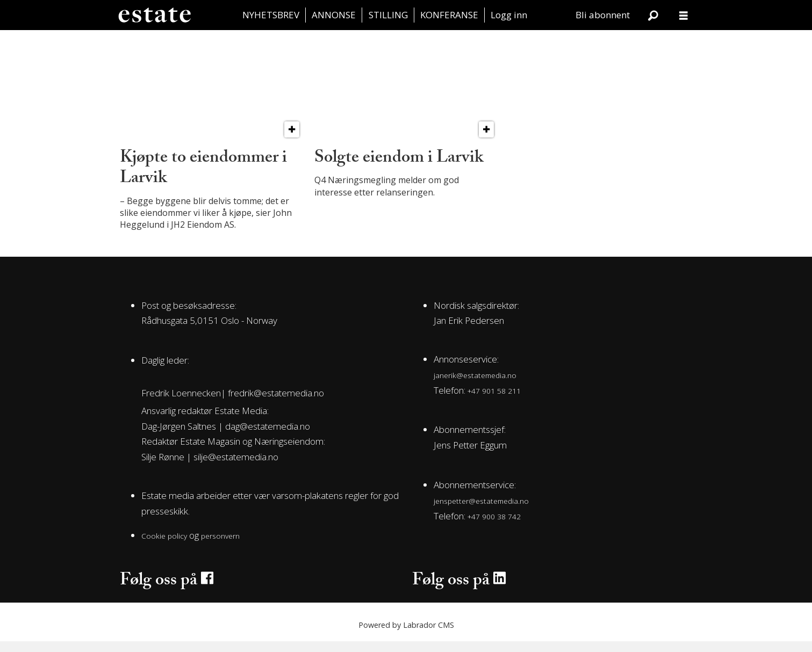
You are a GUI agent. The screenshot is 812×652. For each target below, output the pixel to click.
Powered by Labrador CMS (406, 636)
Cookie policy (164, 546)
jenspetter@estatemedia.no (481, 512)
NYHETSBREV (271, 15)
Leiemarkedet (487, 42)
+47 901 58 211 (494, 401)
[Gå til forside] (154, 15)
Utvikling (325, 42)
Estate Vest (406, 42)
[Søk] (653, 15)
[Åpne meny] (684, 15)
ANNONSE (334, 15)
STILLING (388, 15)
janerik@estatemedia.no (475, 386)
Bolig (244, 42)
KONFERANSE (449, 15)
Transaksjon (163, 42)
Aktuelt (649, 42)
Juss (568, 42)
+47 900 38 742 (494, 527)
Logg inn (509, 15)
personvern (220, 546)
